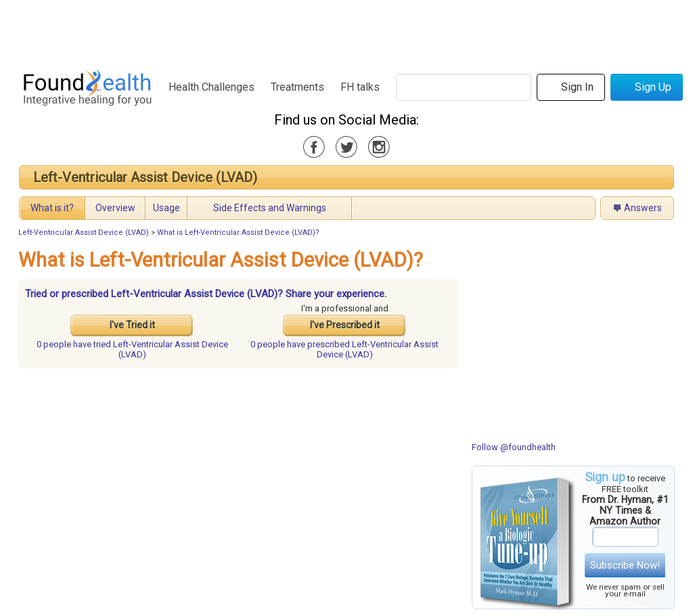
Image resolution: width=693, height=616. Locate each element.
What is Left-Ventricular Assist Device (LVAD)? (238, 233)
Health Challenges (211, 87)
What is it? (52, 208)
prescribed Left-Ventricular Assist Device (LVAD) (344, 349)
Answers (643, 208)
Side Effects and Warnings (270, 208)
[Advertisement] (346, 30)
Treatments (297, 87)
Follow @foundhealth (514, 447)
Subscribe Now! (625, 565)
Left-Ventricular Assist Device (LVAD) (145, 177)
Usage (166, 208)
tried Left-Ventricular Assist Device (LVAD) (132, 349)
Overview (115, 208)
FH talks (360, 87)
